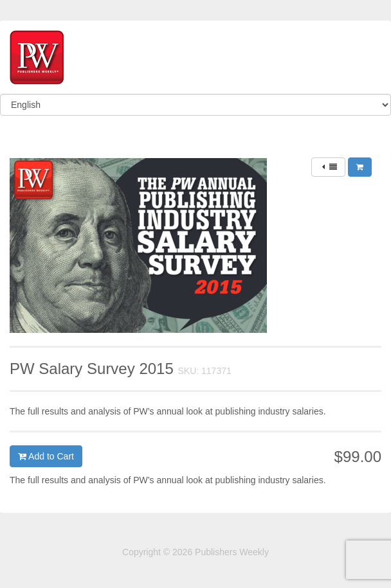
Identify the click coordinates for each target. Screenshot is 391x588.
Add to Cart (46, 456)
